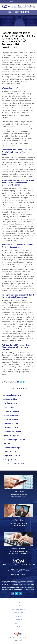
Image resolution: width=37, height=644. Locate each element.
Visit (25, 2)
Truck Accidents (10, 452)
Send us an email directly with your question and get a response (19, 551)
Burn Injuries (8, 407)
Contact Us (18, 620)
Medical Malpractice (11, 427)
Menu (12, 2)
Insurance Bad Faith (11, 423)
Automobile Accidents (12, 395)
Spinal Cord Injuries (11, 435)
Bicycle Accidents (10, 403)
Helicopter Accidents (12, 415)
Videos (18, 616)
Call (17, 2)
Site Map (19, 627)
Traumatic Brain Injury (12, 448)
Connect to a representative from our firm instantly (19, 494)
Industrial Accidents (11, 419)
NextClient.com (18, 640)
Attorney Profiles (19, 609)
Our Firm (19, 606)
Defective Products (11, 411)
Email (21, 2)
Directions (18, 623)
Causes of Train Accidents (14, 464)
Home (18, 602)
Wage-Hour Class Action (13, 456)
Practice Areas (19, 613)
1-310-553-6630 (18, 12)
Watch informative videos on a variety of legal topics (19, 522)
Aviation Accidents (11, 399)
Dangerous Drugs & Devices (14, 440)
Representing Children (12, 431)
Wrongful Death (10, 460)
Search (29, 2)
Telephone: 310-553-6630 (19, 575)
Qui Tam (7, 444)
